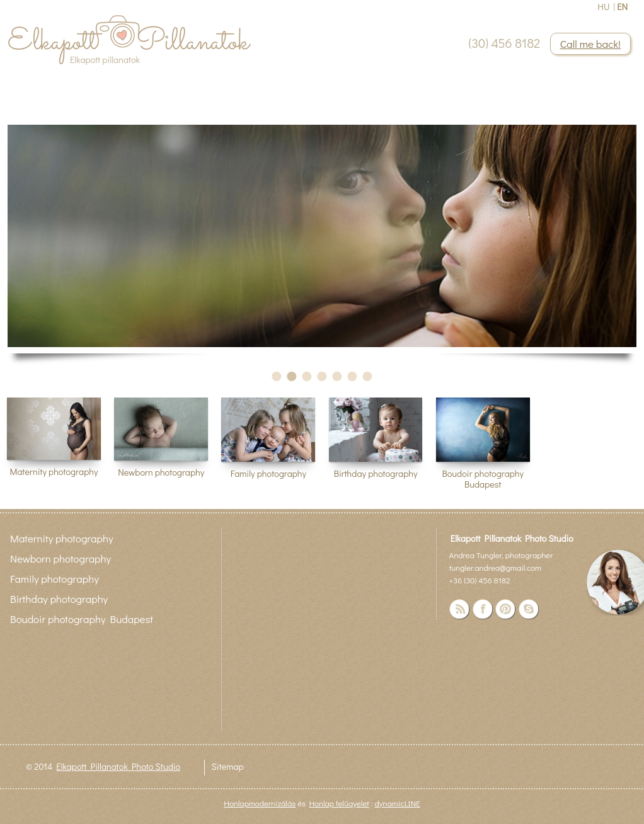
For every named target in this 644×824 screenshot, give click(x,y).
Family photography (268, 473)
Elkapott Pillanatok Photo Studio (118, 766)
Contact (208, 106)
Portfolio (51, 106)
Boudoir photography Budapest (483, 479)
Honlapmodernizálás (260, 803)
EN (622, 7)
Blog (163, 106)
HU (603, 7)
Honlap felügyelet (339, 803)
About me (113, 106)
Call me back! (590, 44)
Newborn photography (161, 472)
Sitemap (227, 766)
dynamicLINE (397, 803)
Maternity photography (54, 472)
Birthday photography (376, 473)
